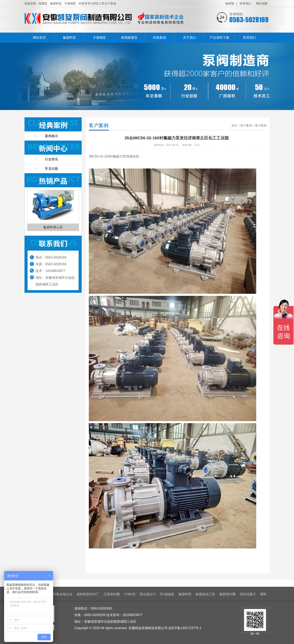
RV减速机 (167, 594)
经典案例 (159, 38)
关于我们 (189, 38)
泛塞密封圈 (112, 594)
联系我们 (245, 3)
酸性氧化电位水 (61, 594)
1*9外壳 (130, 594)
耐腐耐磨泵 (129, 38)
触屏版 (230, 3)
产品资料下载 (219, 38)
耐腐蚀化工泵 (205, 594)
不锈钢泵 (99, 38)
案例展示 (51, 136)
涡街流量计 (248, 594)
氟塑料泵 (69, 38)
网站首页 (39, 38)
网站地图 (262, 3)
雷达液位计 (148, 594)
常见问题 (51, 169)
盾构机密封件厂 (88, 594)
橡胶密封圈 (227, 594)
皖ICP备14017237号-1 (185, 628)
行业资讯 (51, 159)
